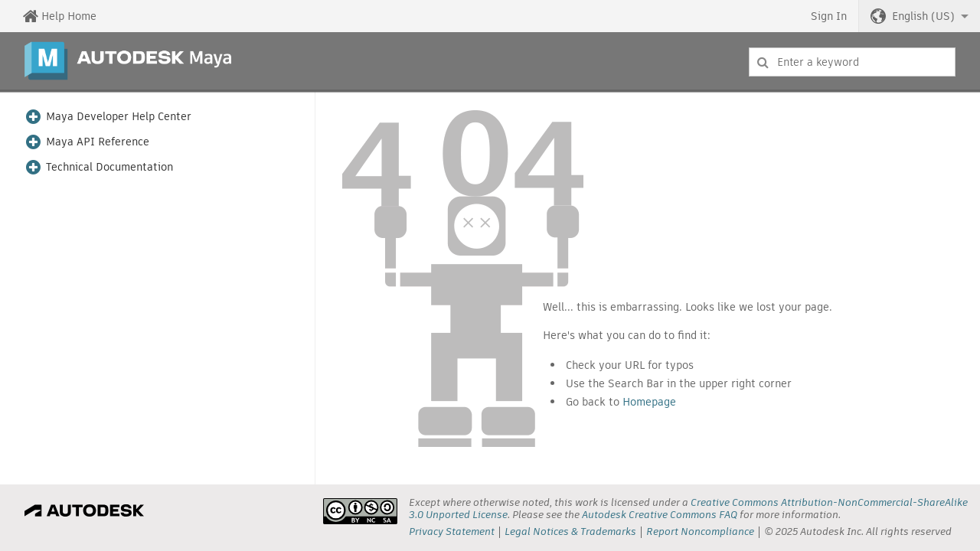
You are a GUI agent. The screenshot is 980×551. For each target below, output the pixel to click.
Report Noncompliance (700, 531)
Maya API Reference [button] (98, 142)
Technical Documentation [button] (109, 167)
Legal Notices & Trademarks (570, 531)
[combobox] (852, 62)
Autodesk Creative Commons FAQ (660, 515)
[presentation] (360, 511)
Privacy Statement (452, 531)
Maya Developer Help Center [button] (119, 117)
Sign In (829, 16)
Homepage (649, 402)
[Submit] (763, 62)
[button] (920, 16)
